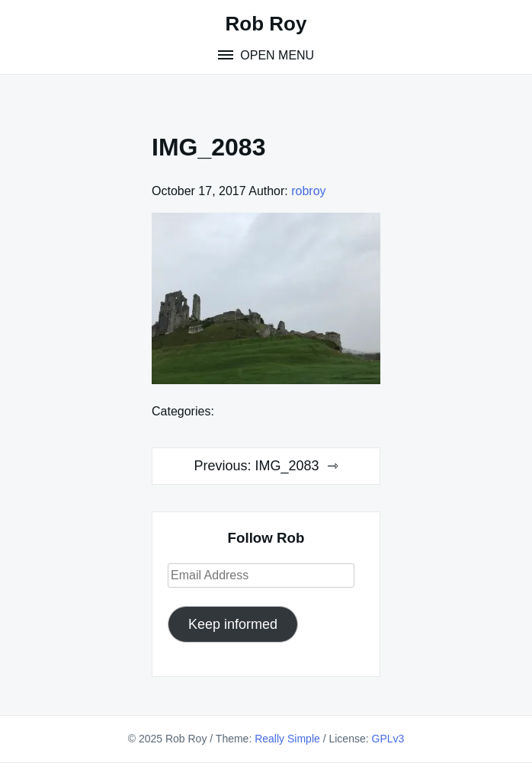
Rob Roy (266, 24)
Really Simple (287, 739)
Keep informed (233, 624)
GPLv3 (388, 739)
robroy (308, 191)
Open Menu (276, 55)
